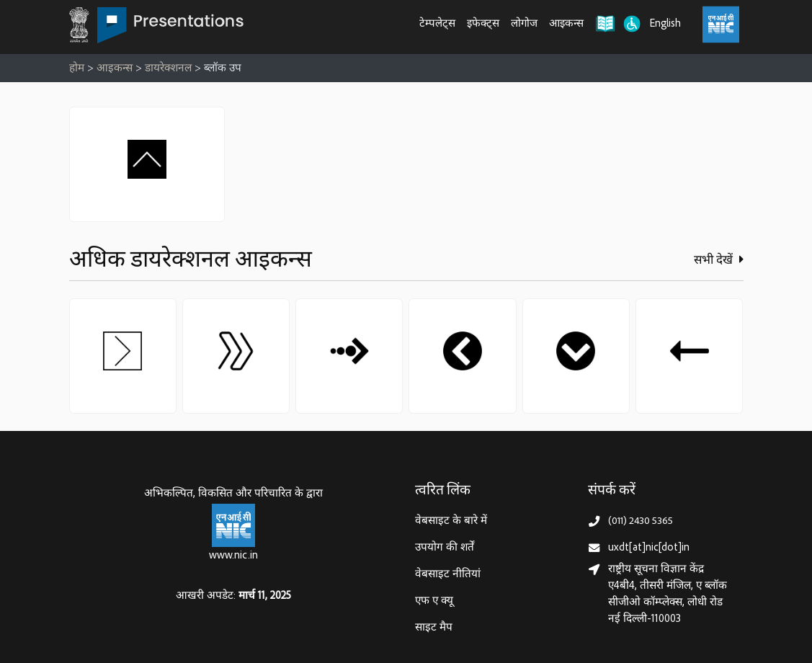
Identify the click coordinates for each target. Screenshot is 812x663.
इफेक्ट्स (483, 24)
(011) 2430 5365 (641, 521)
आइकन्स (566, 24)
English (665, 24)
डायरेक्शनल (168, 69)
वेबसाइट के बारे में (451, 521)
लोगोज (524, 24)
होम (77, 69)
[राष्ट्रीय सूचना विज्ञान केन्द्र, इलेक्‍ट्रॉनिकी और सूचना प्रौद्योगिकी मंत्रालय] (233, 526)
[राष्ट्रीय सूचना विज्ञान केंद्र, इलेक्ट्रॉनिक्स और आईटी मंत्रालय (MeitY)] (721, 25)
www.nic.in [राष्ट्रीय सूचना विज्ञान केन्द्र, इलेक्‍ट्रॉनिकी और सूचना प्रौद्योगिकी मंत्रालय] (233, 556)
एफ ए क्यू (434, 601)
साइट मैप (434, 628)
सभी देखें (719, 260)
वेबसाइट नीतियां (448, 575)
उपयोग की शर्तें (445, 548)
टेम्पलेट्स (437, 24)
